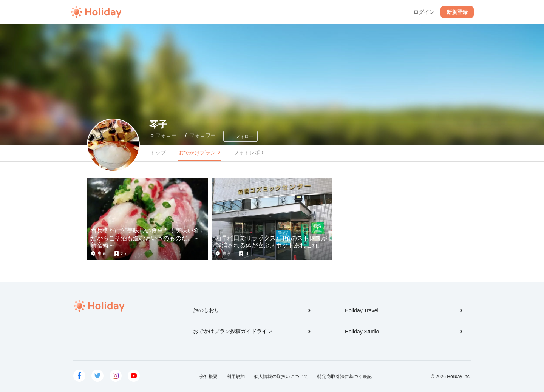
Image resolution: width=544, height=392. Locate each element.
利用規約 (236, 377)
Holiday (96, 12)
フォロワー (200, 135)
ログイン (424, 12)
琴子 (158, 124)
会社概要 (209, 377)
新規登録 (457, 12)
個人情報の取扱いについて (281, 377)
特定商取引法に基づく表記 (345, 377)
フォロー (163, 135)
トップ (158, 153)
